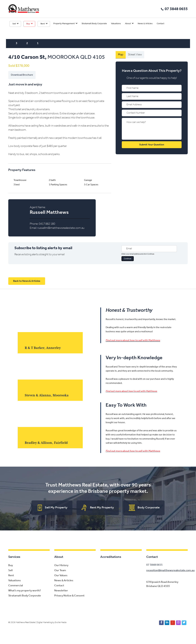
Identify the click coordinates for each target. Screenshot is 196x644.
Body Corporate (149, 508)
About (128, 24)
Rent (43, 24)
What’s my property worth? (25, 591)
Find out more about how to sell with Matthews (133, 340)
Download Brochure (22, 75)
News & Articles (145, 24)
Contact (160, 24)
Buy (28, 24)
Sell (14, 24)
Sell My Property (56, 508)
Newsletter (61, 591)
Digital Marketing (44, 623)
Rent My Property (102, 508)
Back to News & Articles (27, 281)
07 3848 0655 (176, 9)
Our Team (60, 571)
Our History (61, 566)
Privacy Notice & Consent (69, 596)
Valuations (116, 24)
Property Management (64, 24)
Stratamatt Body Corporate (94, 24)
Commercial (16, 586)
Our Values (61, 576)
